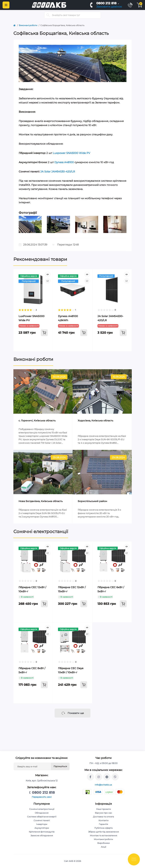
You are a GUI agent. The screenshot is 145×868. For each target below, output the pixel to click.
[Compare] (48, 281)
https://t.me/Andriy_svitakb (107, 777)
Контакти (103, 820)
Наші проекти (103, 809)
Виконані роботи (28, 25)
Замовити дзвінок (109, 7)
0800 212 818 (106, 3)
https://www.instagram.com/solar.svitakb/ (99, 777)
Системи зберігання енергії (42, 817)
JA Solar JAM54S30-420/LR (58, 171)
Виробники (103, 843)
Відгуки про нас (103, 813)
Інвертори (42, 824)
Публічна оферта (103, 828)
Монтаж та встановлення (103, 835)
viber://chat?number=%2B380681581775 (115, 777)
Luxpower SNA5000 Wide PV (71, 153)
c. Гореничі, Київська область (37, 421)
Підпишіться (60, 766)
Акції (103, 847)
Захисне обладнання (42, 835)
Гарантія (103, 824)
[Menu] (6, 5)
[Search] (48, 15)
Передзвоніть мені (42, 797)
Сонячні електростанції (41, 532)
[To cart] (44, 333)
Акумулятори (42, 828)
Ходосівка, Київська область (95, 421)
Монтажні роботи (103, 839)
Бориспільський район (92, 501)
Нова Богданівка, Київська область (41, 501)
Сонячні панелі (42, 820)
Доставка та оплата (103, 817)
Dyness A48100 (64, 162)
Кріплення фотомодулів (42, 832)
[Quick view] (48, 274)
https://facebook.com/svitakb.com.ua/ (90, 777)
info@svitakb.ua (103, 785)
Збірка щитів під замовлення (103, 832)
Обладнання (42, 813)
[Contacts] (130, 5)
